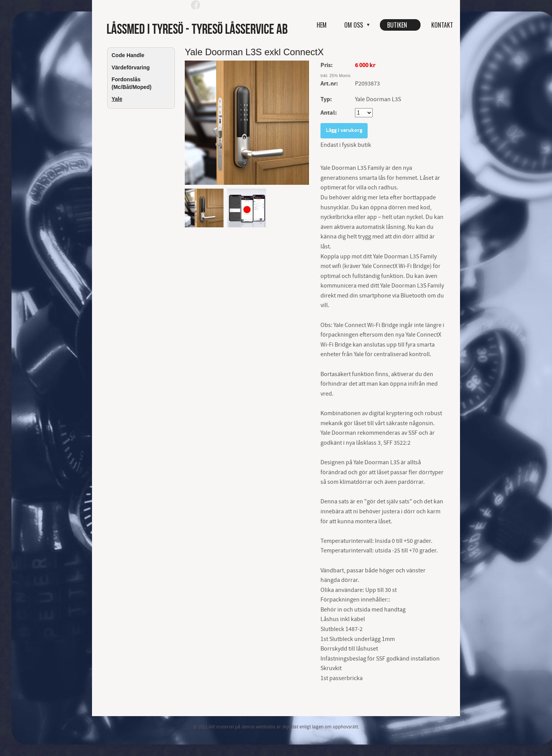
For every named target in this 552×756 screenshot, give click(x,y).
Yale (117, 99)
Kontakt (442, 25)
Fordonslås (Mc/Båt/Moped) (131, 83)
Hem (322, 25)
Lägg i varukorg (344, 130)
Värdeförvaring (131, 67)
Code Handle (128, 55)
